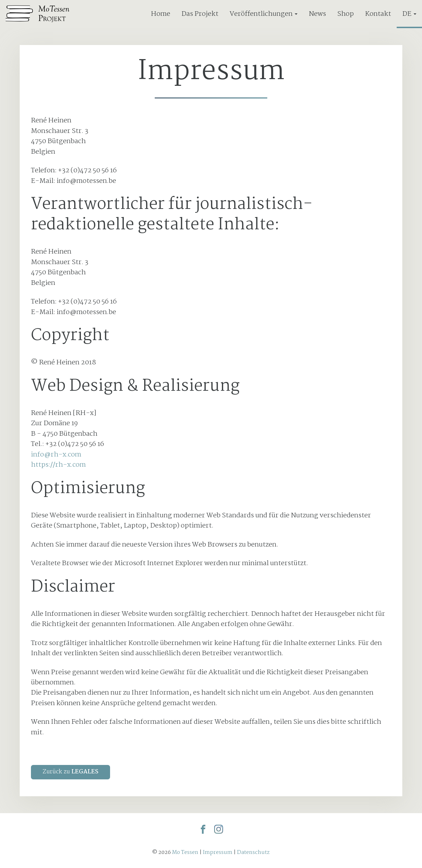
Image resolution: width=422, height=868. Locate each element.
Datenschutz (253, 852)
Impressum (218, 852)
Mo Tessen (185, 852)
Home (161, 14)
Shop (346, 14)
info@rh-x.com (56, 455)
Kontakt (378, 14)
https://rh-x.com (58, 465)
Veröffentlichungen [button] (264, 14)
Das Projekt (200, 14)
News (317, 14)
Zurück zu (71, 772)
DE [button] (409, 14)
